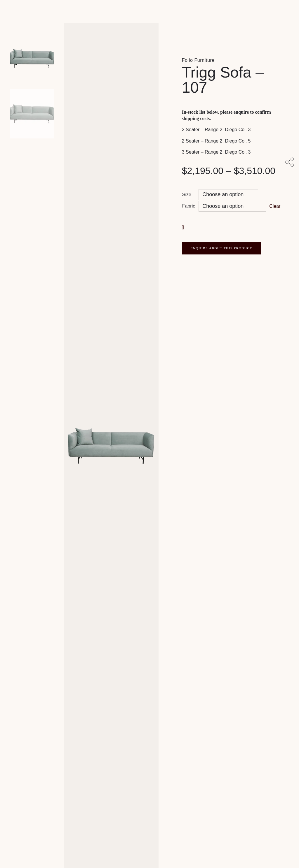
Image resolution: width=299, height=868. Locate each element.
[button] (184, 227)
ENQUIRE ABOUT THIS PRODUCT (221, 248)
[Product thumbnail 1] (32, 114)
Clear (275, 206)
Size (187, 195)
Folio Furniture (198, 60)
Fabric (189, 206)
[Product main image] (32, 58)
